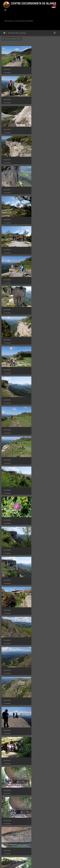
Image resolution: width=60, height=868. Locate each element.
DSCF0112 (37, 573)
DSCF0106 (37, 489)
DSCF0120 (7, 685)
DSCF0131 (7, 826)
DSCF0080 (37, 152)
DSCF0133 (7, 854)
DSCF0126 (7, 770)
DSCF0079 (7, 152)
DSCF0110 (37, 545)
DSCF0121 (37, 685)
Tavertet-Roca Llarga (17, 33)
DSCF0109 (7, 545)
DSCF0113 (7, 601)
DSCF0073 (7, 68)
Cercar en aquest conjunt (12, 39)
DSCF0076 (37, 96)
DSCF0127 (37, 770)
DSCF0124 (7, 742)
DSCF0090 (37, 292)
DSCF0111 (7, 573)
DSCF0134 (37, 854)
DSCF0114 (37, 601)
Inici (4, 33)
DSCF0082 (37, 180)
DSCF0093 (7, 348)
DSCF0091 (7, 320)
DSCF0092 (37, 320)
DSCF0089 (7, 292)
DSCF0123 (37, 713)
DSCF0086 (37, 236)
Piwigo (36, 864)
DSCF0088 (37, 264)
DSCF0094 (37, 348)
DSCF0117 (7, 657)
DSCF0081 (7, 180)
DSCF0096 (7, 376)
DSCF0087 (7, 264)
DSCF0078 (37, 124)
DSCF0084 (37, 208)
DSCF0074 (37, 68)
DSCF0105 (7, 489)
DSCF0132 (37, 826)
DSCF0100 (37, 405)
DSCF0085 (7, 236)
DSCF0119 (37, 657)
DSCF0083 (7, 208)
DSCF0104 (37, 461)
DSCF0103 (7, 461)
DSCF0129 (37, 798)
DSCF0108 (37, 517)
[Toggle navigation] (5, 10)
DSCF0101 (7, 433)
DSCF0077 (7, 124)
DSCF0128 (7, 798)
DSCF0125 (37, 742)
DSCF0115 (7, 629)
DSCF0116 (37, 629)
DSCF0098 (7, 405)
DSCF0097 (37, 376)
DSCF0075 (7, 96)
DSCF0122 (7, 713)
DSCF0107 (7, 517)
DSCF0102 (37, 433)
